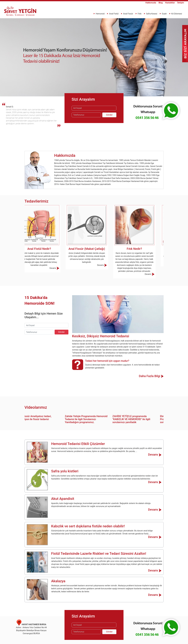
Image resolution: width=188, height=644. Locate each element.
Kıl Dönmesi (176, 14)
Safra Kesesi (152, 14)
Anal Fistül (114, 14)
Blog (161, 3)
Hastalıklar (170, 3)
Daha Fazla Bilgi (151, 376)
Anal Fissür (128, 14)
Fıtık (140, 14)
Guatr (164, 14)
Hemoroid (100, 14)
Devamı (62, 268)
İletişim (181, 3)
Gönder (109, 115)
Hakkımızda (151, 3)
